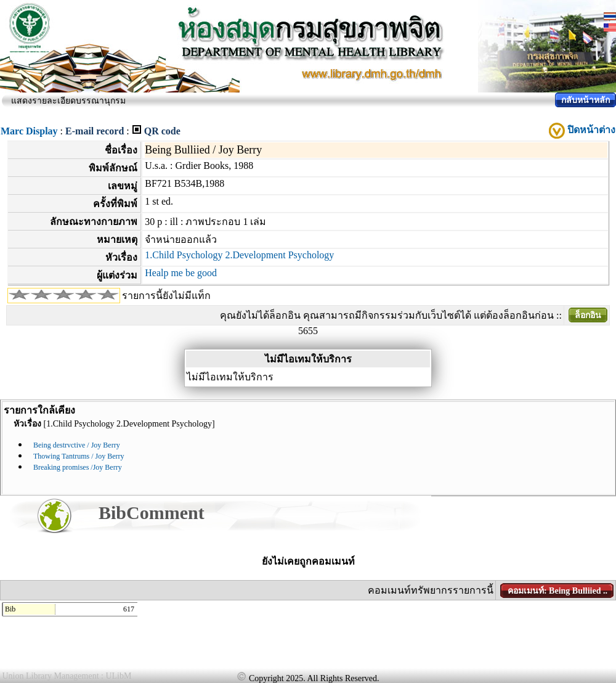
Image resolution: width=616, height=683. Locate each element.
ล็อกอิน (588, 315)
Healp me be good (181, 273)
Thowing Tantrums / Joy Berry (79, 456)
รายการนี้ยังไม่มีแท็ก (166, 296)
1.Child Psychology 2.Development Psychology (239, 255)
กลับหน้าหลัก (586, 100)
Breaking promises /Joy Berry (78, 467)
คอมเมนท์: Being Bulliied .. (557, 591)
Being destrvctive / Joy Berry (77, 445)
